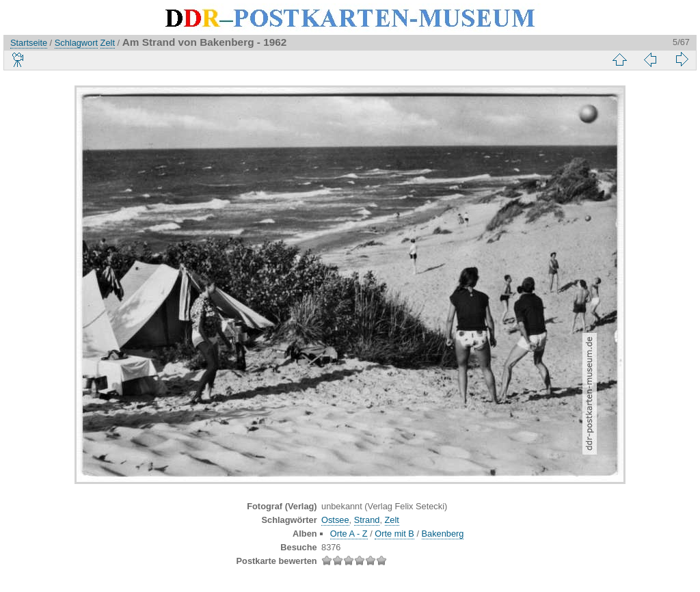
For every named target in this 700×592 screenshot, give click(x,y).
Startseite (29, 43)
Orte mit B (394, 534)
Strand (367, 520)
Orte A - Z (349, 534)
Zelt (108, 43)
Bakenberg (443, 534)
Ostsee (335, 520)
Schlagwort (76, 43)
